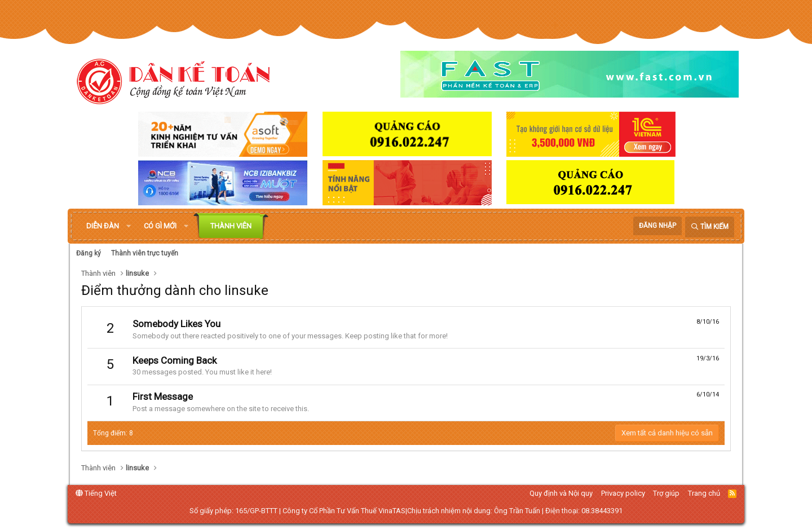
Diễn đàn (103, 226)
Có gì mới (160, 226)
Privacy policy (623, 493)
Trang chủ (704, 493)
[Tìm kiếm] (710, 227)
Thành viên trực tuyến (145, 253)
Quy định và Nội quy (561, 493)
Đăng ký (89, 253)
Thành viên (231, 226)
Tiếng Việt (96, 493)
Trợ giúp (666, 493)
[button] (129, 226)
